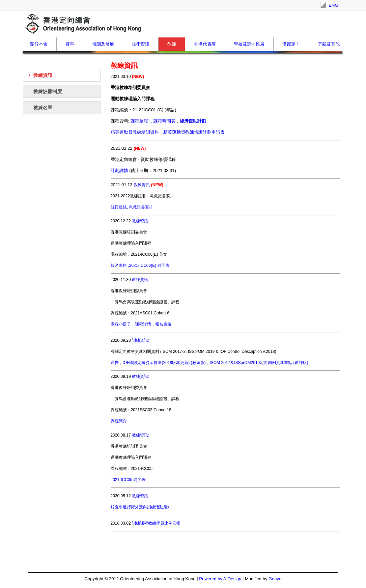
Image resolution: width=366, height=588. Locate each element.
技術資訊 (141, 44)
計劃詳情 (119, 171)
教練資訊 (43, 75)
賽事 (70, 44)
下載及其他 (329, 44)
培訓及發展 (103, 44)
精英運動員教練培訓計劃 (194, 132)
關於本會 (39, 44)
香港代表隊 (205, 44)
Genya (275, 579)
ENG (333, 5)
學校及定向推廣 (249, 44)
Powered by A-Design (220, 579)
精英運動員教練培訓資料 (135, 132)
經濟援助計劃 (193, 121)
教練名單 (43, 108)
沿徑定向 (291, 44)
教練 (172, 44)
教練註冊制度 (48, 91)
